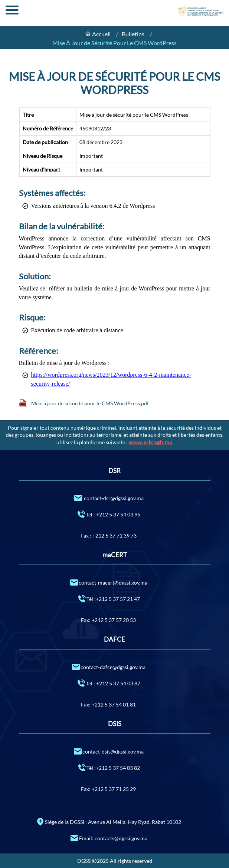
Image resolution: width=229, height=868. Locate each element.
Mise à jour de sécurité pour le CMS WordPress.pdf (90, 403)
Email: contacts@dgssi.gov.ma (109, 838)
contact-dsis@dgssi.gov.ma (108, 751)
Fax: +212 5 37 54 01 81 (108, 704)
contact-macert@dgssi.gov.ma (108, 582)
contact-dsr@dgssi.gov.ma (109, 498)
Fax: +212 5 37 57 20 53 (108, 620)
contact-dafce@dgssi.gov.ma (108, 667)
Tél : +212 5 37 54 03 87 (108, 683)
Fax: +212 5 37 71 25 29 (108, 789)
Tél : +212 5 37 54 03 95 (108, 514)
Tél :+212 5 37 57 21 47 (109, 598)
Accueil (101, 34)
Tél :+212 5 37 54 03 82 (109, 767)
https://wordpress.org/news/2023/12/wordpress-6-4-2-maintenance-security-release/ (111, 379)
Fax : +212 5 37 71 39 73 (109, 536)
